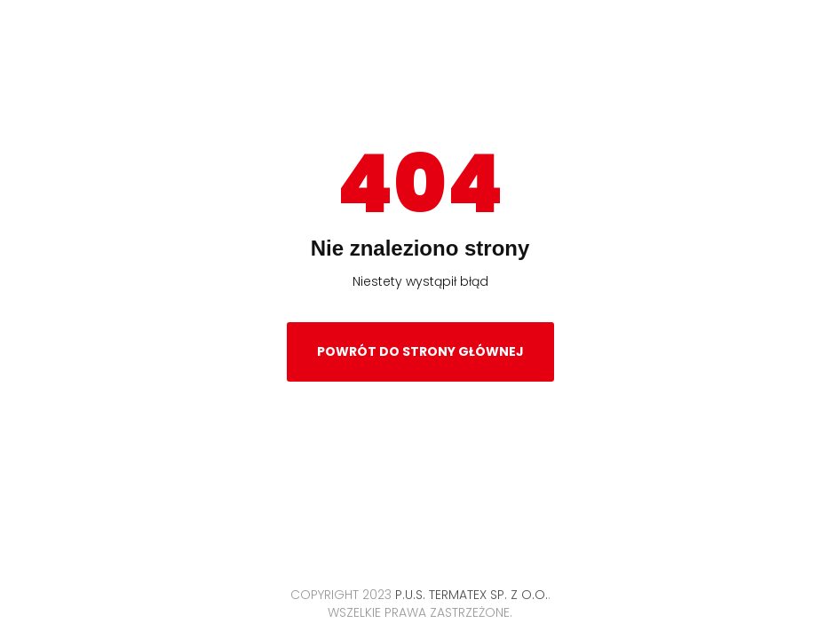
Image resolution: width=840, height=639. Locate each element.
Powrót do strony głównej (420, 351)
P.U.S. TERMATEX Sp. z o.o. (472, 595)
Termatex (420, 59)
